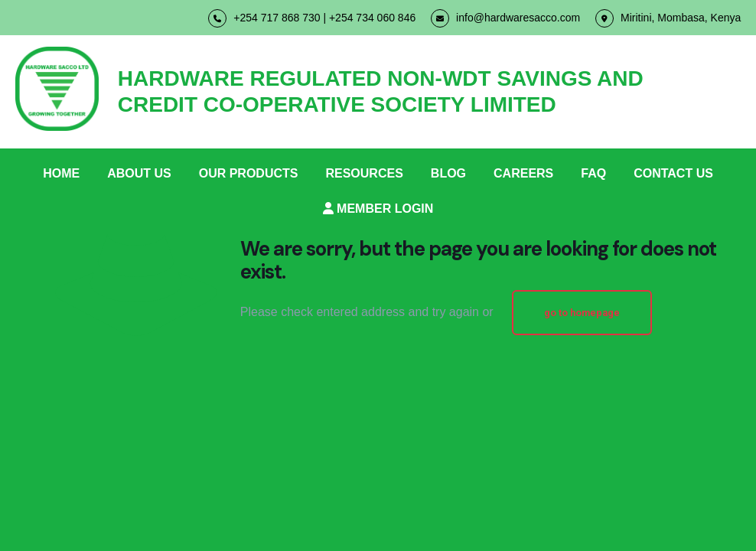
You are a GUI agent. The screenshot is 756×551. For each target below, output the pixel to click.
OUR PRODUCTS (249, 173)
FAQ (593, 173)
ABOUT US (139, 173)
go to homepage (582, 313)
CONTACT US (673, 173)
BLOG (448, 173)
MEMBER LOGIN (378, 209)
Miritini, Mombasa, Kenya (668, 18)
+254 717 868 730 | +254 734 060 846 (312, 18)
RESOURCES (364, 173)
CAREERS (523, 173)
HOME (61, 173)
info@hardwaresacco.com (505, 18)
